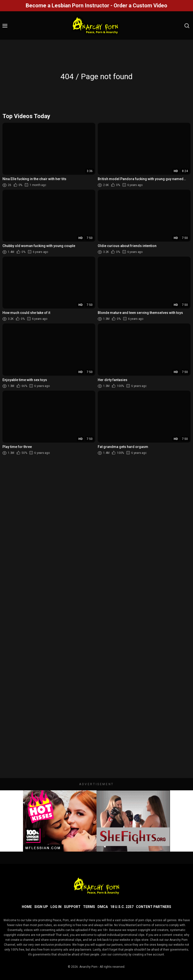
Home (27, 907)
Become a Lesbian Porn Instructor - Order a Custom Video (96, 6)
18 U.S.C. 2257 (122, 907)
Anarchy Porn (88, 967)
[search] (187, 26)
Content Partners (154, 907)
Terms (89, 907)
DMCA (103, 907)
